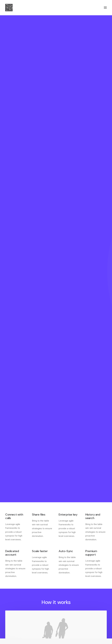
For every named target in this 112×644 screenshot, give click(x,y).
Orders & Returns (68, 606)
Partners (10, 606)
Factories (63, 572)
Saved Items (65, 602)
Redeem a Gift (66, 610)
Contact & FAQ (13, 598)
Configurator (12, 602)
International (65, 579)
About (62, 568)
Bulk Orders (11, 614)
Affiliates (10, 610)
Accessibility (65, 583)
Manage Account (67, 598)
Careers (63, 576)
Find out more (56, 467)
